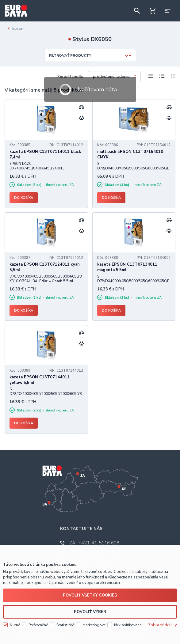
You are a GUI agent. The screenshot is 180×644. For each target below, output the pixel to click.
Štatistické (65, 621)
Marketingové (94, 621)
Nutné (15, 621)
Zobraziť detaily (163, 621)
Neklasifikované (128, 621)
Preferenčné (38, 621)
